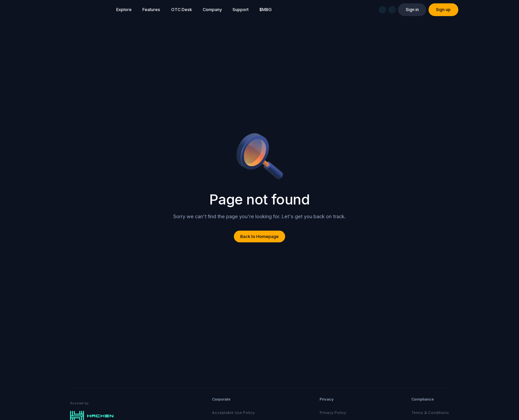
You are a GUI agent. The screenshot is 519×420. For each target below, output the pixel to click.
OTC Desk (182, 10)
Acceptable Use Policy (233, 413)
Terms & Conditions (430, 413)
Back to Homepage (259, 236)
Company (212, 10)
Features (151, 10)
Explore (124, 10)
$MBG (266, 10)
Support (241, 10)
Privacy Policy (333, 413)
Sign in (412, 10)
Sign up (443, 10)
